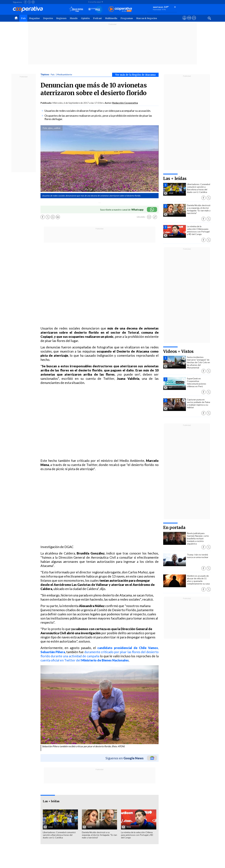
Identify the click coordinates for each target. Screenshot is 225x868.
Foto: (45, 128)
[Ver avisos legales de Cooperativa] (184, 21)
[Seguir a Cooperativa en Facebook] (25, 2)
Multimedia (111, 18)
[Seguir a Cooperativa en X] (29, 2)
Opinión (85, 18)
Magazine (34, 18)
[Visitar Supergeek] (194, 21)
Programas (127, 18)
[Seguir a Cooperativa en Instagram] (33, 2)
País (23, 18)
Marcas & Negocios (147, 18)
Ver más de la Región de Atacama (135, 75)
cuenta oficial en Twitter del (85, 660)
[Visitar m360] (189, 21)
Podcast (97, 18)
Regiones (61, 18)
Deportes (48, 18)
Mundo (74, 18)
